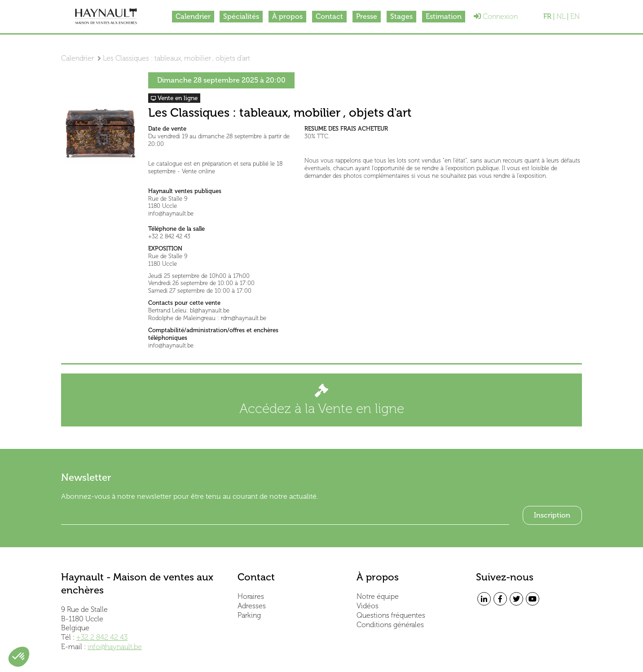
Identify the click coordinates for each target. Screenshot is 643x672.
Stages (401, 16)
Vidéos (368, 606)
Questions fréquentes (391, 615)
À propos (287, 16)
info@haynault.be (115, 647)
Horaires (251, 596)
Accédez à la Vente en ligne (322, 400)
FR (547, 17)
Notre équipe (378, 596)
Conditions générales (390, 625)
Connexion (496, 16)
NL (561, 17)
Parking (249, 615)
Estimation (444, 16)
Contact (329, 16)
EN (575, 17)
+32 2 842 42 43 (102, 637)
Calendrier (193, 16)
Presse (367, 16)
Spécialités (241, 16)
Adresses (252, 606)
